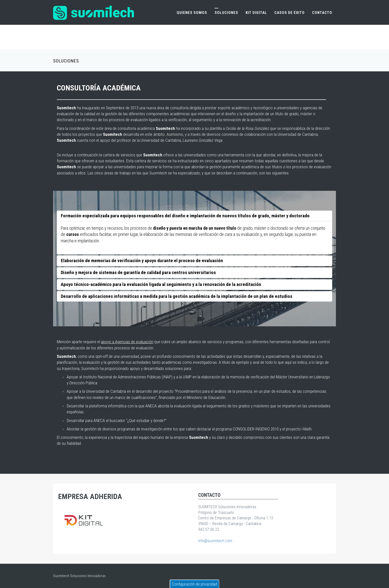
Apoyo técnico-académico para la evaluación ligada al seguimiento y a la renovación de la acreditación (161, 284)
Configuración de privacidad (194, 584)
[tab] (194, 216)
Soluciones (226, 13)
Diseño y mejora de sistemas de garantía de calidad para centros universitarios (138, 272)
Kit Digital (256, 13)
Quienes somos (192, 13)
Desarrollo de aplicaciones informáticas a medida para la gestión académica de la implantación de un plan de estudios (177, 296)
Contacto (322, 13)
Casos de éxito (290, 13)
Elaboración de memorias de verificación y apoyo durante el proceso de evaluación (142, 261)
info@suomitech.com (215, 541)
